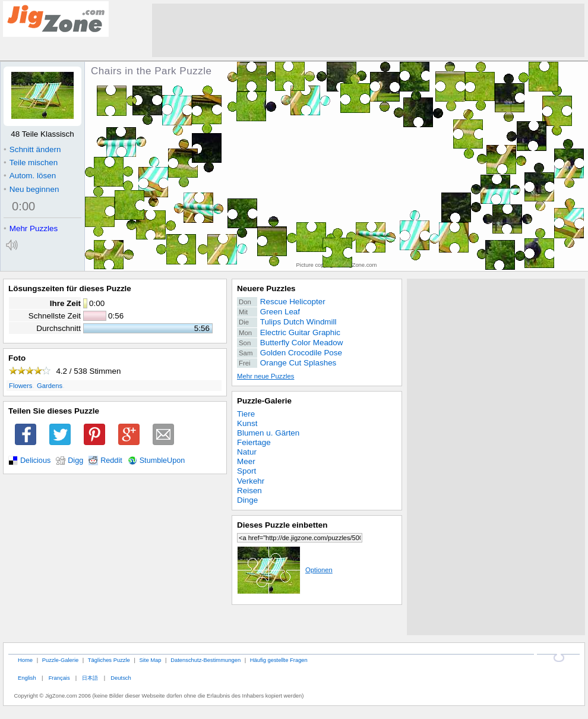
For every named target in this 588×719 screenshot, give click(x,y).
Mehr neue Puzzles (265, 376)
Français (59, 678)
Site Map (150, 660)
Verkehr (251, 481)
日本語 (90, 678)
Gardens (50, 386)
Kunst (247, 423)
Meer (246, 461)
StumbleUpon (162, 461)
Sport (246, 471)
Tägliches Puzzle (109, 660)
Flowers (20, 386)
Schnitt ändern (32, 149)
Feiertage (254, 442)
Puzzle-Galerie (264, 401)
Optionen (285, 570)
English (27, 678)
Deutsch (121, 678)
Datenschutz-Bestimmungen (206, 660)
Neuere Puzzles (266, 288)
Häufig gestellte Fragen (279, 660)
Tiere (246, 414)
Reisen (249, 491)
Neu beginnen (31, 189)
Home (25, 660)
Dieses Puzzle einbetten (282, 525)
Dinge (247, 500)
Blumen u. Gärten (268, 433)
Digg (75, 461)
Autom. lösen (30, 176)
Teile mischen (31, 163)
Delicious (35, 461)
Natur (247, 452)
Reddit (111, 461)
